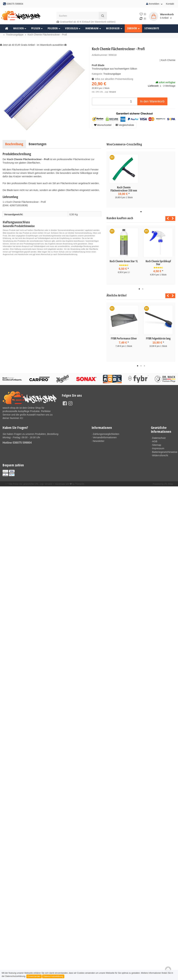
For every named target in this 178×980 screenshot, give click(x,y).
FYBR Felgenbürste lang (158, 338)
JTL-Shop (168, 483)
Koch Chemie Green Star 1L (124, 261)
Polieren (54, 28)
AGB (155, 441)
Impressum (158, 448)
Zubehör (133, 28)
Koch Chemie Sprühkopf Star (158, 263)
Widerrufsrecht (160, 455)
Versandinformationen (104, 437)
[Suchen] (78, 16)
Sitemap (156, 445)
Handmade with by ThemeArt (69, 483)
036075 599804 (22, 443)
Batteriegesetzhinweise (164, 452)
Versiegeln (73, 28)
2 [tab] (143, 289)
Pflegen (37, 28)
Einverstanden (34, 976)
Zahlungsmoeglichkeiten (106, 434)
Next (173, 219)
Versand (112, 92)
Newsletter (98, 441)
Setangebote (152, 28)
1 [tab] (141, 212)
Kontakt (170, 4)
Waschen (20, 28)
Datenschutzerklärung (53, 976)
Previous (167, 219)
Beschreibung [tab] (14, 144)
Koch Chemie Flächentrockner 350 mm (124, 189)
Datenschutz (159, 438)
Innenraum (93, 28)
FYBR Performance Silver (124, 338)
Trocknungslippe (112, 74)
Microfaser (114, 28)
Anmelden (154, 4)
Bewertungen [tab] (38, 144)
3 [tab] (144, 366)
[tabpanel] (124, 180)
